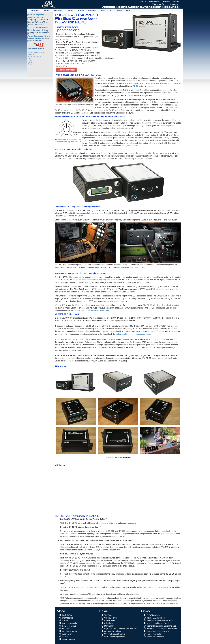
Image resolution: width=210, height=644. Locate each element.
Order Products (69, 639)
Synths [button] (35, 10)
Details (30, 64)
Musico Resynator (154, 634)
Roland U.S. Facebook (156, 618)
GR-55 (127, 93)
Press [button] (102, 10)
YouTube (108, 615)
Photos (30, 60)
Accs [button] (59, 10)
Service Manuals (69, 626)
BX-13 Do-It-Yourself (36, 30)
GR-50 (136, 86)
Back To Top (67, 615)
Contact (176, 1)
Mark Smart (109, 626)
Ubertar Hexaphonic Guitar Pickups (161, 626)
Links (29, 58)
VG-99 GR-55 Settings (35, 56)
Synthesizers (67, 618)
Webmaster (167, 1)
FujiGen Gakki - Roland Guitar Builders (121, 629)
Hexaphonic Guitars (113, 631)
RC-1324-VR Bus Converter (80, 587)
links (175, 308)
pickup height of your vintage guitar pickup (133, 334)
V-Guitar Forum (155, 1)
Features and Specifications (36, 53)
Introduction (31, 54)
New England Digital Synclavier (160, 623)
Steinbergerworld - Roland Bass (160, 621)
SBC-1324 (32, 28)
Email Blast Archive (70, 631)
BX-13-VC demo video (100, 311)
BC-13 (125, 83)
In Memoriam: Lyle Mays (115, 637)
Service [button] (81, 10)
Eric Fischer (109, 623)
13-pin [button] (129, 10)
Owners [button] (71, 10)
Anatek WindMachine (155, 637)
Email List (143, 1)
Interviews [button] (92, 10)
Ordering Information (67, 70)
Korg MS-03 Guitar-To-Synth (158, 631)
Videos (30, 62)
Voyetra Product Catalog (115, 634)
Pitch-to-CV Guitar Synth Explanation (162, 629)
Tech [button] (111, 10)
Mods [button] (120, 10)
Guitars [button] (47, 10)
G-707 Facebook (153, 615)
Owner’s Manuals (69, 623)
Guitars (65, 621)
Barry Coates (110, 621)
